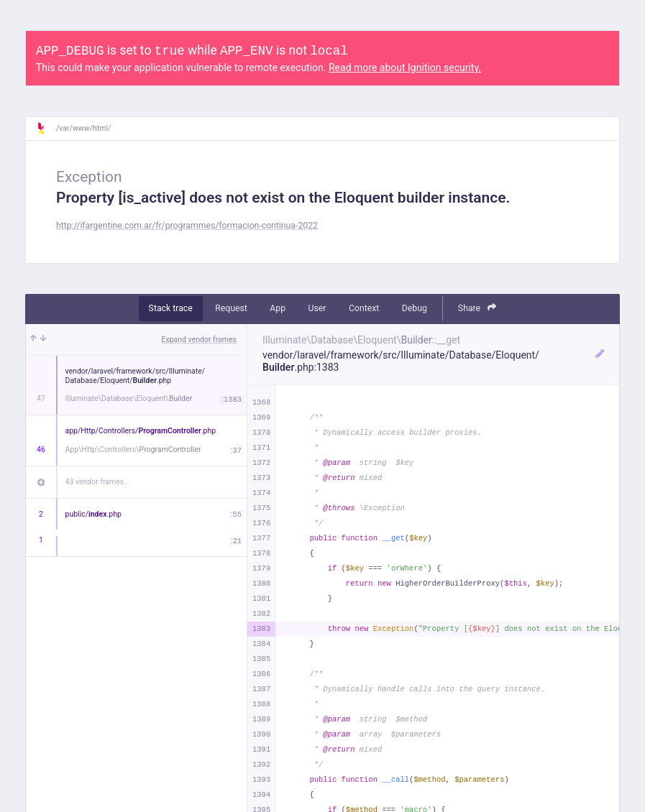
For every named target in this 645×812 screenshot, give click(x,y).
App (278, 308)
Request (231, 308)
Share (477, 308)
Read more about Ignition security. (405, 68)
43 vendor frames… (97, 482)
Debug (415, 308)
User (317, 308)
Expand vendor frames (199, 340)
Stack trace (171, 308)
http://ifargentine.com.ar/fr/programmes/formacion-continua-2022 (187, 226)
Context (364, 308)
